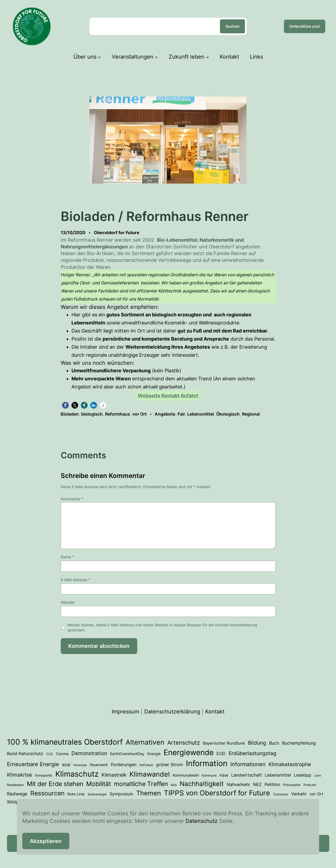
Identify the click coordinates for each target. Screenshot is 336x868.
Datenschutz (202, 821)
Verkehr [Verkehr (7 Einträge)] (299, 794)
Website (68, 602)
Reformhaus (118, 414)
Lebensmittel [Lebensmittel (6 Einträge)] (278, 775)
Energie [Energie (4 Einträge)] (154, 754)
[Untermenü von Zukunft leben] (207, 57)
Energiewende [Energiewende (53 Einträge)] (189, 752)
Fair (181, 414)
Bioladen (70, 414)
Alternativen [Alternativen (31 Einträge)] (145, 742)
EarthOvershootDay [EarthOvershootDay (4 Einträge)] (127, 754)
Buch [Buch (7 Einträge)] (274, 743)
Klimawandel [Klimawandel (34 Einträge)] (150, 774)
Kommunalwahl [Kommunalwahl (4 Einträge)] (186, 775)
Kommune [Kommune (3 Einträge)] (209, 775)
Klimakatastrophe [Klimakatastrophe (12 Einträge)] (290, 764)
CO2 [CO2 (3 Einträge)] (50, 754)
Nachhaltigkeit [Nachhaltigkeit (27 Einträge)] (202, 784)
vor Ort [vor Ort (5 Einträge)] (316, 794)
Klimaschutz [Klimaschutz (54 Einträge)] (77, 774)
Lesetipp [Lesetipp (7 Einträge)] (303, 775)
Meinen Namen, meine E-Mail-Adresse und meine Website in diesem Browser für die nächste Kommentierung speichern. (162, 628)
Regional (251, 414)
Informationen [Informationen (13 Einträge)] (248, 764)
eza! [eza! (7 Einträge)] (66, 765)
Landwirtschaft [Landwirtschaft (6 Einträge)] (247, 775)
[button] (65, 405)
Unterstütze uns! (305, 26)
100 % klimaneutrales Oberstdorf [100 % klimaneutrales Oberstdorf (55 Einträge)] (65, 742)
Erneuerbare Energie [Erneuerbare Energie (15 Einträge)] (33, 764)
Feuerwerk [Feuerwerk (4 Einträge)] (99, 765)
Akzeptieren (46, 841)
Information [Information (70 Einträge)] (207, 763)
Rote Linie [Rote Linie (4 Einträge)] (76, 794)
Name (67, 557)
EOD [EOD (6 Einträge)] (221, 754)
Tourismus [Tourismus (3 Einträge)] (281, 794)
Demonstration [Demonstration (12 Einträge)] (89, 753)
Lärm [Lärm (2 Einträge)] (318, 776)
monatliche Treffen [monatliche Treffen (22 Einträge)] (141, 784)
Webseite (149, 396)
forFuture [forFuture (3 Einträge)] (146, 765)
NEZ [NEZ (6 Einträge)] (257, 785)
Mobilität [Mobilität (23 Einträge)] (99, 784)
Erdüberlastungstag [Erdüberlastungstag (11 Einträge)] (252, 753)
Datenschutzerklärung (172, 712)
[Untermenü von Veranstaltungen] (156, 57)
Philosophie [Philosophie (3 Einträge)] (292, 785)
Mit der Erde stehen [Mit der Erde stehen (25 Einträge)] (55, 784)
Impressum (125, 712)
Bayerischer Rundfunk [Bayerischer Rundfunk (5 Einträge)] (224, 743)
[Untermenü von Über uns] (99, 57)
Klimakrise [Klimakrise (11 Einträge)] (19, 775)
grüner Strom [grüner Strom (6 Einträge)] (169, 765)
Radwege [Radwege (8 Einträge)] (17, 794)
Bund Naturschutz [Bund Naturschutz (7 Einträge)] (25, 753)
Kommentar (72, 499)
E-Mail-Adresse (75, 580)
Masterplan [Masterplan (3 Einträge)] (15, 785)
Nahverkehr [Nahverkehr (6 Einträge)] (238, 785)
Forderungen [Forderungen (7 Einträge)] (124, 765)
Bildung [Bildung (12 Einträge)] (257, 743)
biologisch (92, 414)
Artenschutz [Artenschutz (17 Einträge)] (184, 742)
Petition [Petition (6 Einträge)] (272, 785)
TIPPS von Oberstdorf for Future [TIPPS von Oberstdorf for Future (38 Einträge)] (217, 793)
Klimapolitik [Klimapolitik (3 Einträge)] (44, 775)
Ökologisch (228, 414)
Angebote (165, 414)
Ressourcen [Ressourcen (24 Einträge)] (47, 793)
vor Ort (140, 414)
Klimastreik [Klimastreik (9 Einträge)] (114, 775)
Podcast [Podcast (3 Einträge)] (310, 785)
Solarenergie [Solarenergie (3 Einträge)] (97, 794)
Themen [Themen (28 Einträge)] (149, 793)
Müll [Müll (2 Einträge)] (174, 785)
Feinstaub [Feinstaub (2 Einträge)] (80, 765)
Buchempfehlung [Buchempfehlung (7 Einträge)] (299, 743)
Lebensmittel (200, 414)
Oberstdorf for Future (117, 233)
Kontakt (215, 712)
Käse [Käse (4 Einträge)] (224, 775)
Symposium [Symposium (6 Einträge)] (121, 794)
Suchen (233, 26)
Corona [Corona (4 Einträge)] (62, 754)
